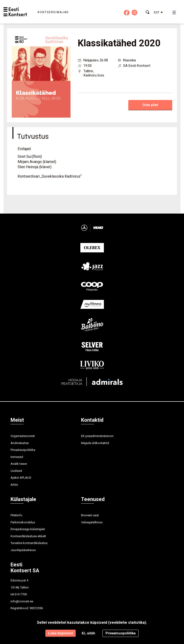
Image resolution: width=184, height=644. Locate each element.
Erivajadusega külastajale (28, 529)
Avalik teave (19, 464)
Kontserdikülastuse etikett (28, 536)
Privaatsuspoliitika (23, 450)
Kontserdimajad (53, 12)
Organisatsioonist (23, 436)
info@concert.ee (22, 601)
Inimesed (17, 457)
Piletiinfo (16, 515)
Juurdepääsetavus (23, 550)
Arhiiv (14, 485)
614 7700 (21, 594)
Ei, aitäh (89, 633)
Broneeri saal (90, 515)
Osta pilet (150, 105)
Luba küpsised (61, 633)
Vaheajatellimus (92, 522)
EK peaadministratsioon (97, 436)
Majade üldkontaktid (95, 443)
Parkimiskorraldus (23, 522)
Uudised (16, 471)
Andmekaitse (20, 443)
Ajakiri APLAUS (21, 478)
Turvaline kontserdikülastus (29, 543)
